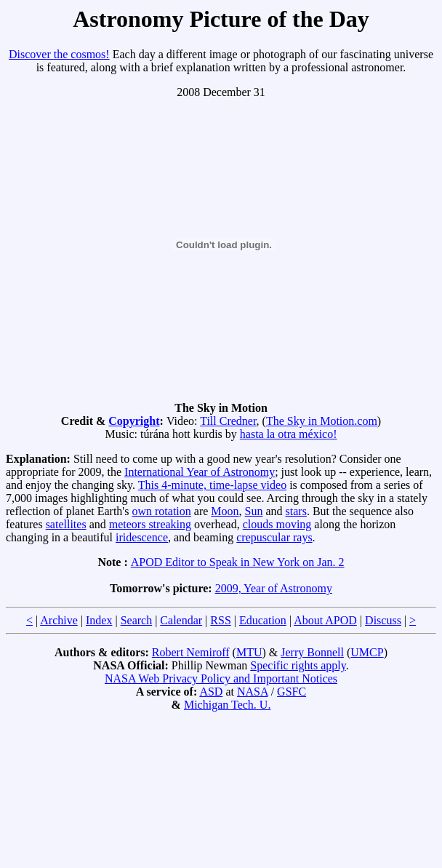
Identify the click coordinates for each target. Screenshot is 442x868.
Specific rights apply (298, 665)
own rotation (161, 511)
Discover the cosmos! (59, 54)
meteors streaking (150, 524)
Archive (59, 620)
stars (296, 511)
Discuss (383, 620)
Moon (225, 511)
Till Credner (228, 421)
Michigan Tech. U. (227, 705)
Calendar (181, 620)
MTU (249, 652)
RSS (220, 620)
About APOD (325, 620)
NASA (253, 692)
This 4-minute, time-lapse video (212, 485)
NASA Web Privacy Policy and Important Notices (221, 678)
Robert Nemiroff (191, 652)
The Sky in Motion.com (322, 421)
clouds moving (277, 524)
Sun (254, 511)
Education (263, 620)
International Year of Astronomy (200, 472)
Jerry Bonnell (312, 652)
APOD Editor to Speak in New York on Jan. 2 (238, 562)
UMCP (367, 652)
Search (137, 620)
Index (99, 620)
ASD (211, 692)
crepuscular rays (274, 537)
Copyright (134, 421)
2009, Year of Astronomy (274, 588)
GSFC (292, 692)
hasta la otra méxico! (289, 434)
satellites (66, 524)
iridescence (142, 537)
